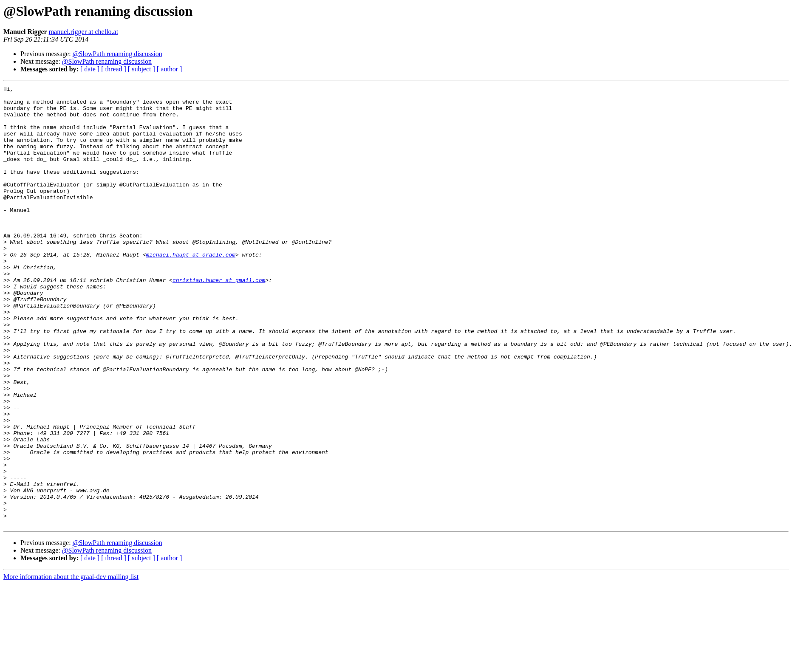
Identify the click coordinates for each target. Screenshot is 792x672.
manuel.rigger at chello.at (83, 32)
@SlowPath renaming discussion (117, 54)
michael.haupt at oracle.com (191, 289)
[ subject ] (141, 69)
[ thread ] (114, 69)
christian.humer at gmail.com (219, 319)
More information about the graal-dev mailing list (71, 665)
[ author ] (170, 69)
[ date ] (90, 69)
